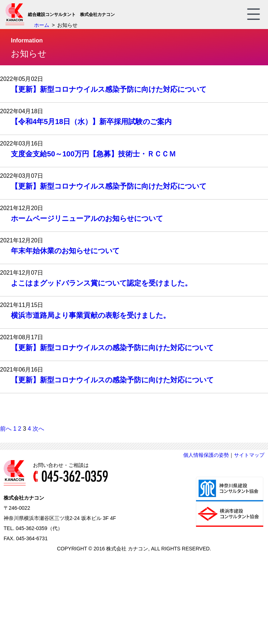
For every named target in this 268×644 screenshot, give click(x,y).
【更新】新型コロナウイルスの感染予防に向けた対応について (112, 348)
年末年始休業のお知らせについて (65, 251)
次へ (38, 429)
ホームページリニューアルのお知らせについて (87, 218)
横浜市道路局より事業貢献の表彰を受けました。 (91, 315)
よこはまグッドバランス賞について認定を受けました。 (101, 283)
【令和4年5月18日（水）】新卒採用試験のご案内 (91, 122)
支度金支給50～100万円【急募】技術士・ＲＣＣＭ (93, 154)
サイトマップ (249, 455)
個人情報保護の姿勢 (206, 455)
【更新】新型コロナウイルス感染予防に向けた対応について (109, 89)
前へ (6, 429)
